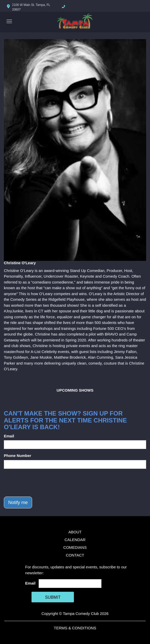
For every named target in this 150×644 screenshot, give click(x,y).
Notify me (18, 502)
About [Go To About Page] (75, 532)
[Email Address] (70, 584)
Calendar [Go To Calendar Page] (75, 540)
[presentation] (43, 483)
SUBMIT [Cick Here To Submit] (53, 597)
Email (9, 436)
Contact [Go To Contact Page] (75, 555)
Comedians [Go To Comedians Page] (75, 547)
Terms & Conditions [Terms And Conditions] (75, 628)
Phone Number (18, 456)
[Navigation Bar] (9, 21)
